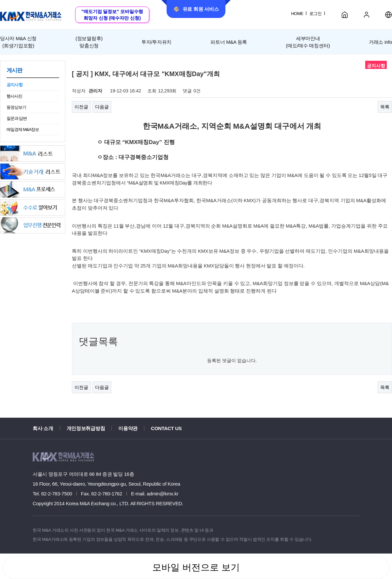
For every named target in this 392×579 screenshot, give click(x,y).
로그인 (315, 14)
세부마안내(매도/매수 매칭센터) (308, 42)
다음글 (102, 107)
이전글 (81, 107)
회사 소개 (43, 428)
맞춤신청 (89, 41)
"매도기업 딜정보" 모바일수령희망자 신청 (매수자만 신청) (112, 15)
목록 (385, 107)
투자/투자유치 (156, 42)
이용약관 (128, 428)
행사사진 (14, 96)
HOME (297, 14)
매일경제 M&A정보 (23, 129)
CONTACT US (166, 428)
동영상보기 (16, 107)
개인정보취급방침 (86, 428)
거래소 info (380, 42)
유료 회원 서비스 (196, 9)
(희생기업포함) (18, 41)
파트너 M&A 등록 (229, 42)
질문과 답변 (17, 118)
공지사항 (15, 85)
